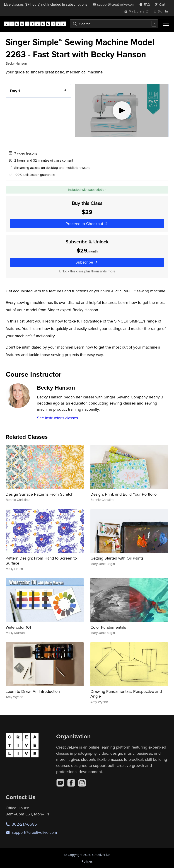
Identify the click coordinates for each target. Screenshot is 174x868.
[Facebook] (71, 783)
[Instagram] (82, 783)
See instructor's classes (57, 418)
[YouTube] (60, 783)
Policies (87, 861)
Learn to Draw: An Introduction (33, 691)
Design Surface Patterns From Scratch (40, 494)
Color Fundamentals (108, 627)
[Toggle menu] (166, 24)
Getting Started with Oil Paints (117, 558)
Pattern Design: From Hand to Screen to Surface (41, 561)
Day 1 (15, 91)
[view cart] (161, 4)
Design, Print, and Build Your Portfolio (123, 494)
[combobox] (114, 24)
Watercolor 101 (18, 627)
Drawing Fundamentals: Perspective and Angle (126, 694)
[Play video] (122, 110)
